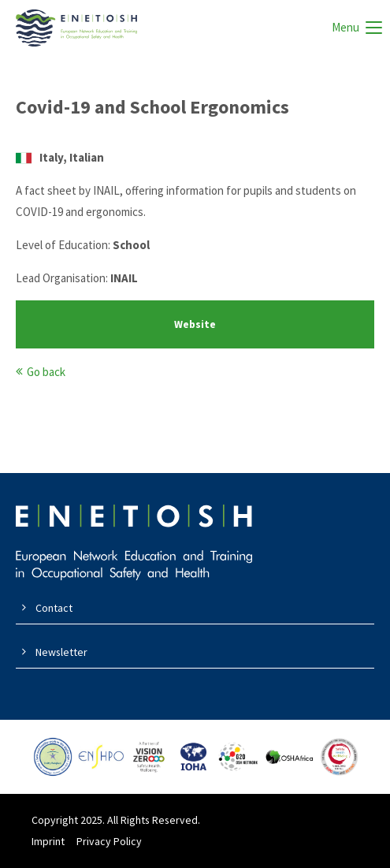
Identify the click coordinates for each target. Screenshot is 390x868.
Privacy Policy (109, 841)
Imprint (48, 841)
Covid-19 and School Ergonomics (152, 107)
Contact (54, 608)
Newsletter (61, 652)
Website (195, 324)
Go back (46, 372)
